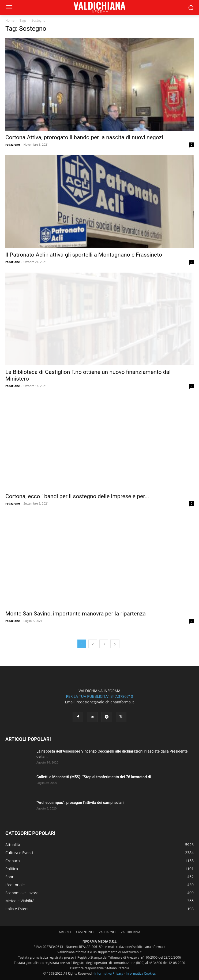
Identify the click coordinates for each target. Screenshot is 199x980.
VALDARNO (107, 932)
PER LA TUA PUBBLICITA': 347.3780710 (99, 696)
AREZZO (65, 932)
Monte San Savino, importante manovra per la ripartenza (76, 614)
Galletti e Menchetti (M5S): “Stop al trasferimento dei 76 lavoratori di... (95, 777)
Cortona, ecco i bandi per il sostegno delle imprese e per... (77, 496)
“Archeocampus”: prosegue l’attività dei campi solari (80, 803)
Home (10, 20)
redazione (13, 144)
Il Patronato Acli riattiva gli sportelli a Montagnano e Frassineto (84, 255)
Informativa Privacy (109, 973)
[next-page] (115, 644)
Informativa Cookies (141, 973)
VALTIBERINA (131, 932)
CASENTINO (85, 932)
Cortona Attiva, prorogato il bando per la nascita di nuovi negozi (84, 137)
